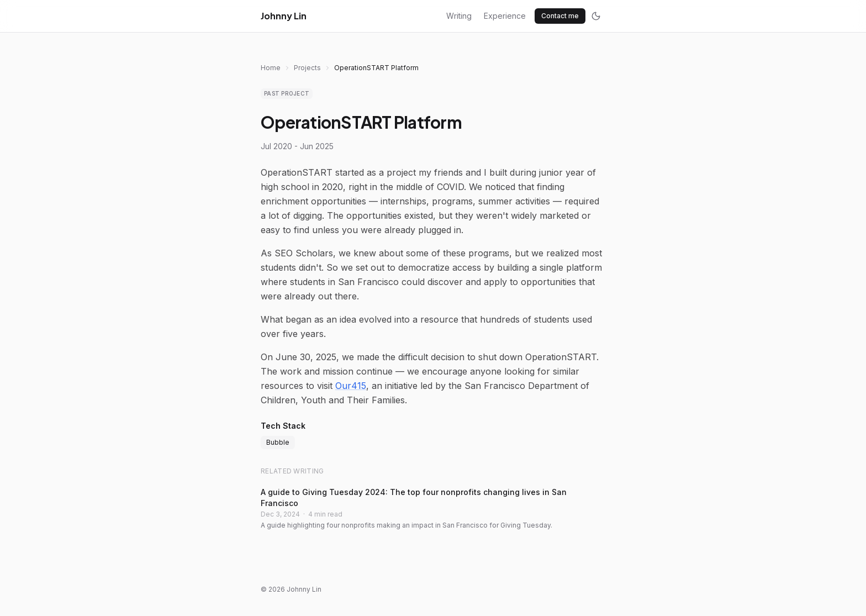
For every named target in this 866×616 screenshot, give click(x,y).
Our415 (351, 386)
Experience (505, 16)
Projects (307, 68)
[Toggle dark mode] (596, 16)
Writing (459, 16)
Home (271, 68)
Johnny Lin (284, 16)
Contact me (560, 16)
